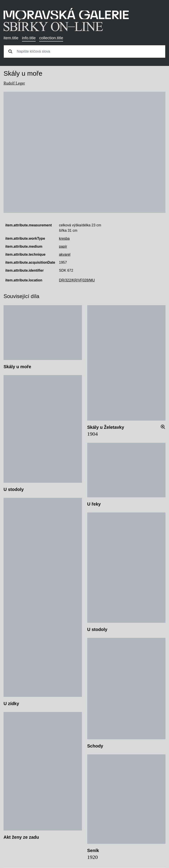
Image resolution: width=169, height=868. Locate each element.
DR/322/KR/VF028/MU (77, 280)
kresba (64, 238)
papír (63, 246)
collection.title (51, 38)
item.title (11, 38)
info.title (29, 38)
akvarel (65, 254)
